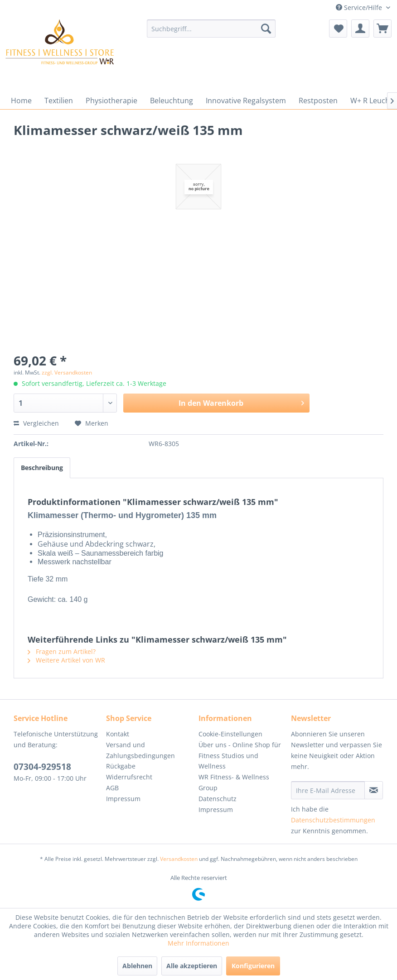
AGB (112, 788)
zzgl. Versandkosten (67, 372)
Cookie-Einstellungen (230, 734)
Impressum (123, 799)
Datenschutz (218, 799)
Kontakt (118, 734)
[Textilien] (59, 101)
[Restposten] (318, 101)
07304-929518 (42, 767)
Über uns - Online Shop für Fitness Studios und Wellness (240, 756)
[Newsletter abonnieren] (374, 790)
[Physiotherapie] (111, 101)
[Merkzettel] (338, 29)
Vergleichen (36, 423)
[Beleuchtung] (172, 101)
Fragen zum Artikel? (62, 651)
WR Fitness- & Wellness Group (234, 782)
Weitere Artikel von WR (66, 660)
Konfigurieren (253, 966)
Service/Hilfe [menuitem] (360, 7)
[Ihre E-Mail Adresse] (328, 790)
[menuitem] (211, 29)
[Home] (21, 101)
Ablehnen (137, 966)
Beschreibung (42, 468)
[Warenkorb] (382, 29)
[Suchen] (266, 29)
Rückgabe (121, 766)
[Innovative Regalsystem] (246, 101)
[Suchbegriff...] (211, 29)
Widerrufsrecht (129, 777)
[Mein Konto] (360, 29)
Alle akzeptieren (192, 966)
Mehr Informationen (198, 943)
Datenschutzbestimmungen (333, 820)
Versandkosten (179, 859)
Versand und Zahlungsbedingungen (140, 750)
